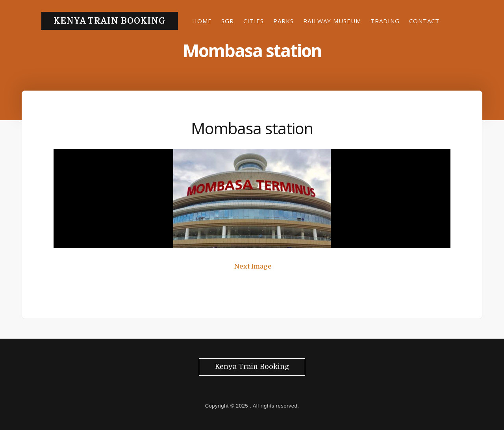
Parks (283, 21)
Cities (254, 21)
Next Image (253, 266)
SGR (228, 21)
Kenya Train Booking (110, 21)
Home (202, 21)
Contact (424, 21)
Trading (385, 21)
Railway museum (332, 21)
